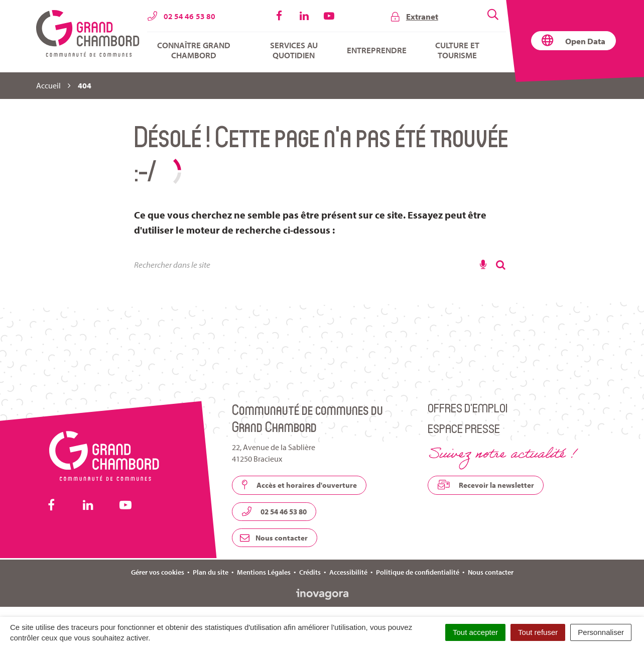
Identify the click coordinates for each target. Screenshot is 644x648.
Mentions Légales (264, 572)
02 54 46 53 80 (274, 511)
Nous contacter (274, 538)
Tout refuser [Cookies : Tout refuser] (538, 632)
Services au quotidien (294, 50)
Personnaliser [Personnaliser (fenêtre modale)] (601, 632)
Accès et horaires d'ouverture (299, 485)
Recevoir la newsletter (486, 485)
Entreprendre (377, 50)
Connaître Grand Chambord (194, 50)
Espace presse (464, 428)
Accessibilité (348, 572)
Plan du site (211, 572)
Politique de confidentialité (418, 572)
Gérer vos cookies (158, 572)
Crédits (310, 572)
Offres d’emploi (468, 408)
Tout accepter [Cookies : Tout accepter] (475, 632)
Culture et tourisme (457, 50)
